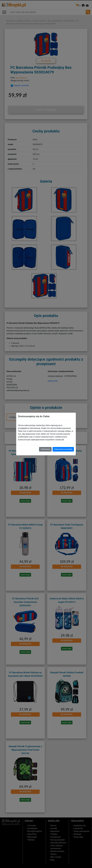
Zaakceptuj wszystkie (63, 449)
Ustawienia (45, 449)
